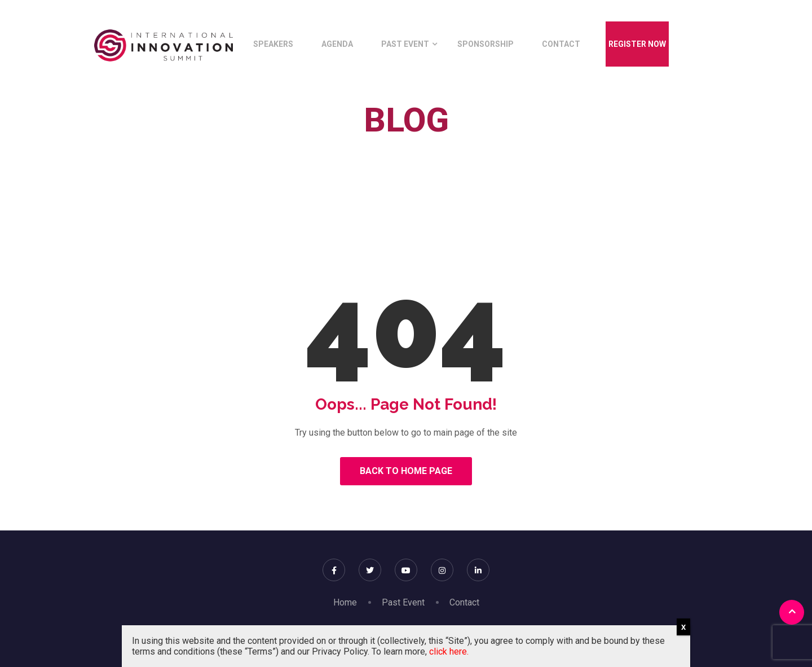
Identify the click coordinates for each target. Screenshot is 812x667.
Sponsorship (486, 44)
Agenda (337, 44)
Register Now (637, 44)
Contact (561, 44)
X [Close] (683, 627)
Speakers (273, 44)
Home (367, 146)
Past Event (405, 44)
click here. (449, 651)
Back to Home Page (406, 471)
